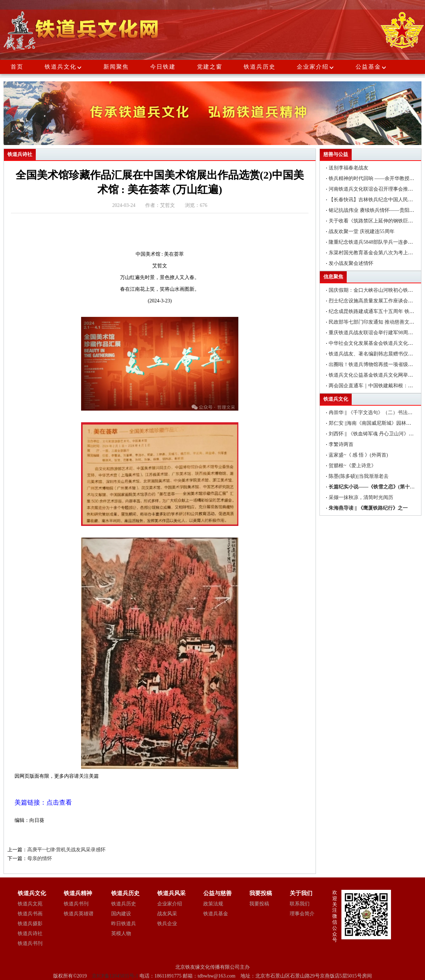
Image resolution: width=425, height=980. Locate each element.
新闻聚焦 (116, 67)
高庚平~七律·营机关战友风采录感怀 (66, 850)
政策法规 (213, 904)
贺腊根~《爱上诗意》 (352, 466)
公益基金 (371, 67)
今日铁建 (163, 67)
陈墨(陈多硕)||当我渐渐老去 (359, 476)
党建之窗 (210, 67)
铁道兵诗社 (30, 933)
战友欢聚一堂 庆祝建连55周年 (362, 231)
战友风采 (167, 914)
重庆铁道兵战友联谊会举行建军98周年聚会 (376, 333)
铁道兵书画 (30, 914)
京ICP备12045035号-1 (116, 976)
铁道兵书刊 (30, 943)
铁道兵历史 (260, 67)
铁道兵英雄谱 (79, 914)
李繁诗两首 (341, 444)
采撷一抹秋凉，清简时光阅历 (361, 497)
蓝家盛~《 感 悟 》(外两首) (358, 455)
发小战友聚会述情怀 (351, 263)
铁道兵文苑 (30, 904)
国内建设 (121, 914)
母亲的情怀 (40, 859)
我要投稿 (259, 904)
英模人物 (121, 933)
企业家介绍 (316, 67)
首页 (17, 67)
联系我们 (300, 904)
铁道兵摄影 (30, 924)
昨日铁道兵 (124, 924)
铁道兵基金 (216, 914)
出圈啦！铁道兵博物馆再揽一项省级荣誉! (374, 364)
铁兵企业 (167, 924)
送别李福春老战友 (348, 168)
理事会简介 (302, 914)
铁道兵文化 (61, 67)
